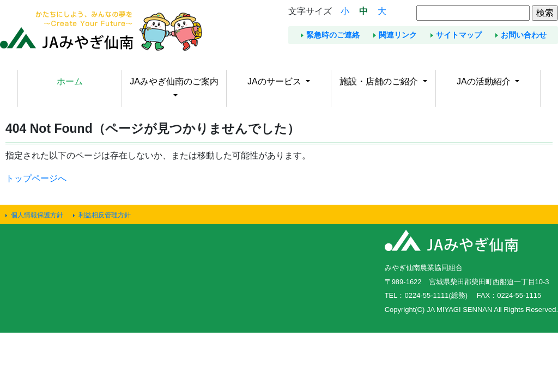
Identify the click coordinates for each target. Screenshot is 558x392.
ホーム (70, 81)
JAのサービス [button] (275, 81)
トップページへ (36, 178)
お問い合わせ (524, 35)
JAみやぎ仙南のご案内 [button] (174, 81)
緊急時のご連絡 (333, 35)
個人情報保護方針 (37, 215)
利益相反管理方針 (105, 215)
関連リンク (398, 35)
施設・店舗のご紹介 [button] (380, 81)
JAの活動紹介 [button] (485, 81)
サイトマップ (459, 35)
